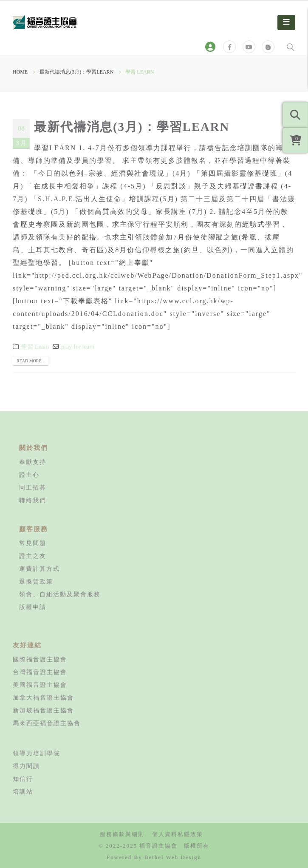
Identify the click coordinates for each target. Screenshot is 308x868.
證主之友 (33, 556)
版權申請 (33, 607)
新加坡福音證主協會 (43, 710)
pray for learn (78, 347)
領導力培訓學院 (37, 753)
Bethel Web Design (173, 857)
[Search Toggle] (291, 47)
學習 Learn (35, 347)
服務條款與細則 (122, 834)
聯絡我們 (33, 500)
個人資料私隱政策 (178, 834)
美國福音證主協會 (40, 685)
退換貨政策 (36, 581)
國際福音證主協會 (40, 659)
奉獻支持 (33, 462)
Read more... (31, 361)
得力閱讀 (26, 766)
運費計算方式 (40, 569)
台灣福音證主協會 (40, 672)
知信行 (23, 779)
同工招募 (33, 487)
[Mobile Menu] (286, 23)
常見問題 (33, 543)
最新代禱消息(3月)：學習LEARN (132, 127)
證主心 (29, 475)
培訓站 (23, 791)
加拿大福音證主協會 (43, 697)
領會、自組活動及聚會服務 (60, 594)
